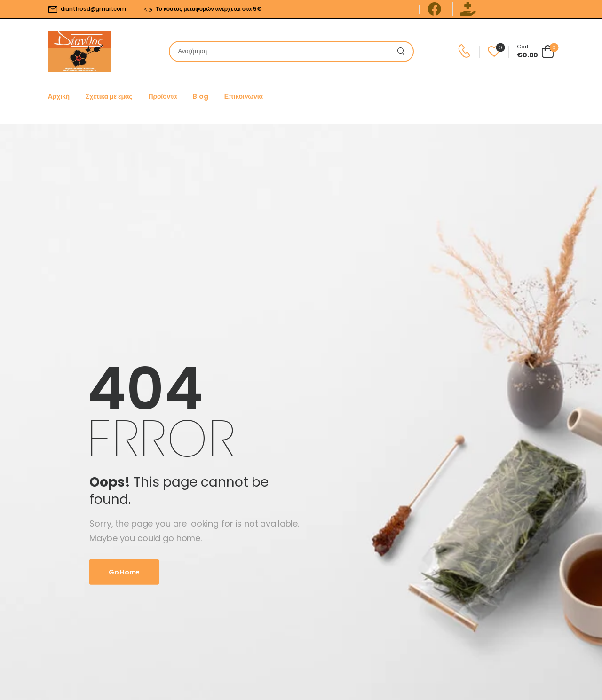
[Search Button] (404, 51)
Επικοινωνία (244, 96)
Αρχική (59, 96)
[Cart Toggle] (535, 51)
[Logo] (79, 51)
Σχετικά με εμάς (109, 96)
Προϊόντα (162, 96)
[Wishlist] (494, 51)
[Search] (282, 51)
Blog (200, 96)
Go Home (124, 572)
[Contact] (466, 51)
